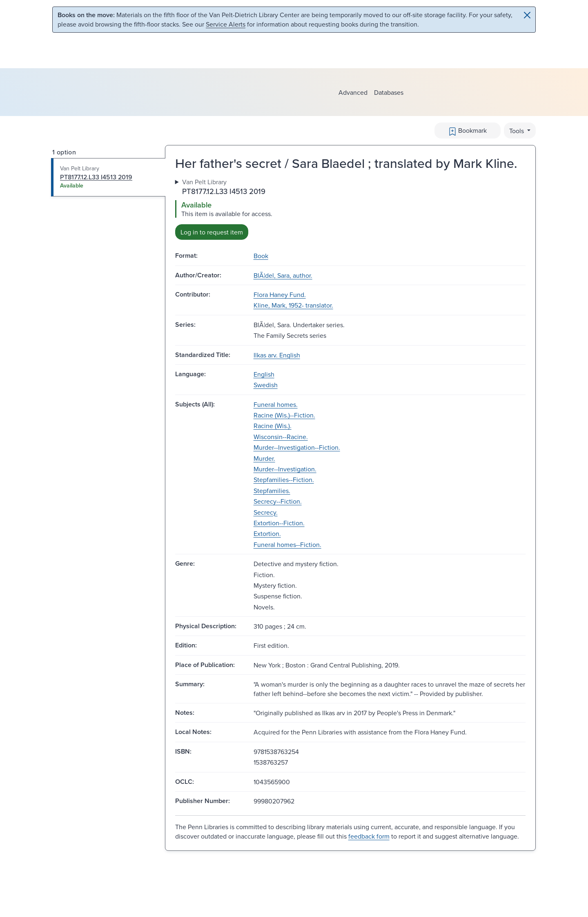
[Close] (527, 15)
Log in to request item (212, 232)
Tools (517, 131)
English (264, 374)
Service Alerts (226, 24)
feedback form (369, 836)
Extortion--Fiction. (279, 523)
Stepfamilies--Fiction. (284, 480)
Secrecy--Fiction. (278, 501)
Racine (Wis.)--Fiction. (284, 415)
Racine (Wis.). (273, 426)
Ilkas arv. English (277, 355)
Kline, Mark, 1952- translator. (293, 305)
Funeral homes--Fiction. (287, 544)
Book (261, 256)
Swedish (266, 385)
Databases (389, 92)
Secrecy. (266, 512)
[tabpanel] (350, 209)
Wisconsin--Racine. (281, 437)
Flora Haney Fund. (280, 295)
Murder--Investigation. (285, 469)
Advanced (353, 92)
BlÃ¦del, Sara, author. (283, 275)
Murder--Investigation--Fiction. (297, 447)
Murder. (264, 458)
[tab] (108, 177)
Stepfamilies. (272, 491)
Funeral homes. (276, 404)
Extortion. (267, 533)
